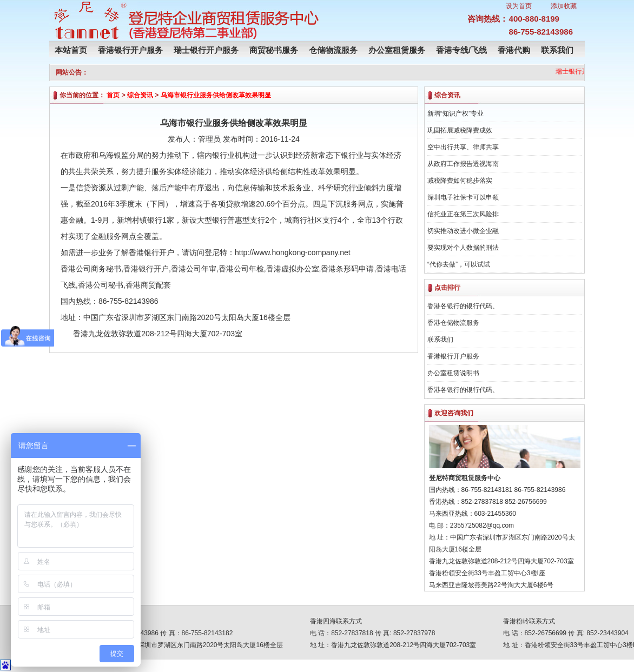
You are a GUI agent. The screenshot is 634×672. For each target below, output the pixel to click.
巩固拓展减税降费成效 (460, 130)
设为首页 (519, 6)
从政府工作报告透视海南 (463, 164)
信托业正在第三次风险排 (463, 214)
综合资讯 (140, 95)
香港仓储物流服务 (453, 323)
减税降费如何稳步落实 (460, 181)
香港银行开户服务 (130, 50)
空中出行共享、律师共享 (463, 147)
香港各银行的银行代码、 (463, 306)
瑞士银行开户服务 (206, 50)
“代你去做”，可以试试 (459, 264)
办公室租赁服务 (397, 50)
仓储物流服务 (333, 50)
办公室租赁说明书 (453, 373)
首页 (113, 95)
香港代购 (514, 50)
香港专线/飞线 (461, 50)
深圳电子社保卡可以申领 (463, 197)
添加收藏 (564, 6)
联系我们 (557, 50)
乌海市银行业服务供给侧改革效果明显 (216, 95)
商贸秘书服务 (274, 50)
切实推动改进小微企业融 (463, 231)
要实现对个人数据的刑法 (463, 248)
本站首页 (71, 50)
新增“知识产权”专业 (455, 114)
